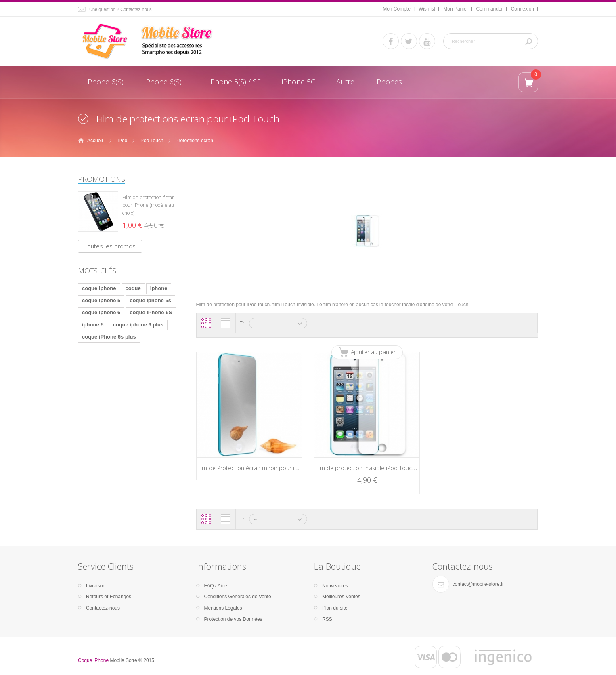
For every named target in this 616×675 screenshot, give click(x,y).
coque (133, 288)
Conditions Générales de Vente (238, 597)
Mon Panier (456, 9)
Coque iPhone (93, 660)
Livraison (96, 586)
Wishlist (427, 9)
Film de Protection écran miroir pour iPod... (252, 468)
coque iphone (99, 288)
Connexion (523, 9)
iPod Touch (151, 141)
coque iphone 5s (150, 300)
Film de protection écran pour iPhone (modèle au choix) (149, 205)
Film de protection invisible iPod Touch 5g (369, 468)
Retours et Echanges (109, 597)
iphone (159, 288)
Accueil (95, 141)
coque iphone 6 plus (138, 325)
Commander (490, 9)
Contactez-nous (103, 608)
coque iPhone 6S (151, 312)
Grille (206, 323)
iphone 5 (93, 325)
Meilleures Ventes (341, 597)
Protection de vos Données (233, 619)
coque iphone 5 (101, 300)
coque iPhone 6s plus (109, 337)
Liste (226, 323)
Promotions (102, 179)
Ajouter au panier (373, 352)
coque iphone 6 (101, 312)
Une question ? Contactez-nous (120, 9)
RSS (327, 619)
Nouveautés (335, 586)
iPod (122, 141)
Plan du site (335, 608)
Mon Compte (397, 9)
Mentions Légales (223, 608)
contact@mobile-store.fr (478, 584)
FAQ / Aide (216, 586)
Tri (243, 323)
